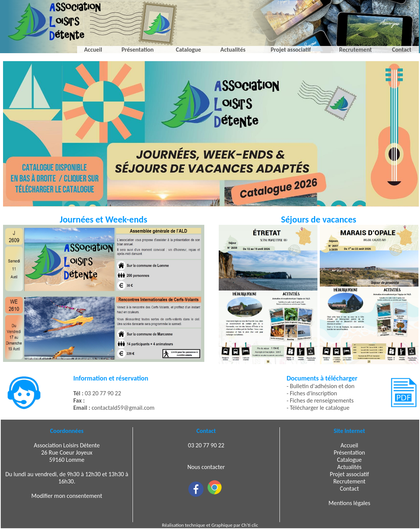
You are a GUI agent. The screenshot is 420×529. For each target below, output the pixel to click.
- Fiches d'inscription (312, 393)
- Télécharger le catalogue (318, 408)
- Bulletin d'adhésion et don (321, 386)
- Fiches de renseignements (320, 400)
